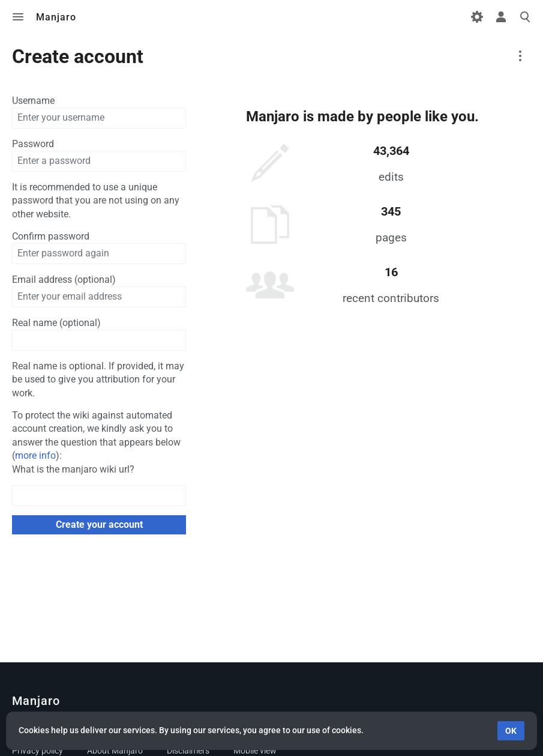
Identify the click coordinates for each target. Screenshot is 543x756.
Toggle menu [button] (18, 17)
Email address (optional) (64, 280)
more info (35, 455)
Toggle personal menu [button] (501, 17)
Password (33, 144)
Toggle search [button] (525, 17)
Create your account (99, 525)
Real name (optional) (56, 323)
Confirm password (51, 236)
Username (33, 101)
